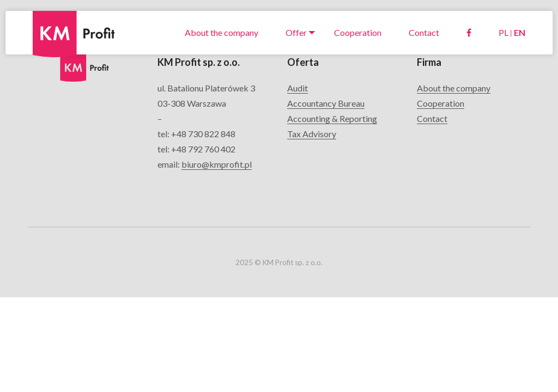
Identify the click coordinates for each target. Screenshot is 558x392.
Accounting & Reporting (332, 118)
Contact (424, 32)
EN (520, 32)
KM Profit (52, 19)
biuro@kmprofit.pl (217, 164)
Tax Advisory (312, 134)
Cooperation (358, 32)
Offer (296, 32)
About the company (222, 32)
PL (504, 32)
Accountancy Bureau (326, 103)
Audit (298, 88)
